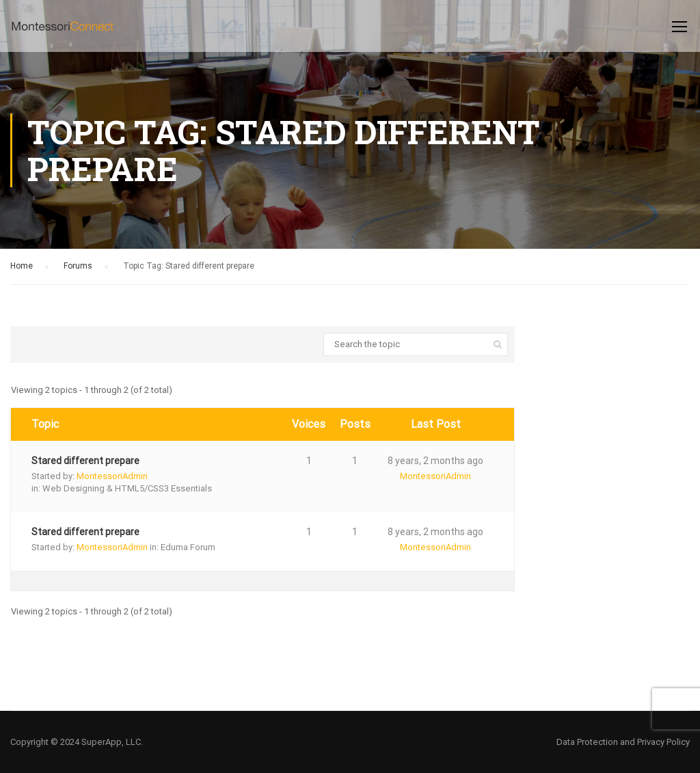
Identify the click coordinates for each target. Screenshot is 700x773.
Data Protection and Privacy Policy (623, 742)
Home (22, 266)
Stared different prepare (85, 461)
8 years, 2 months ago (435, 461)
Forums (78, 266)
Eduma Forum (188, 547)
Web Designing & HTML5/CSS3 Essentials (127, 488)
